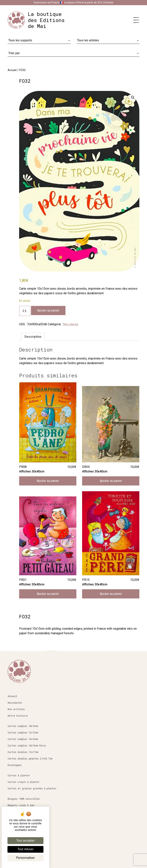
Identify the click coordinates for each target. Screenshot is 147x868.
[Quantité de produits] (25, 311)
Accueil (12, 70)
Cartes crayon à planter (24, 782)
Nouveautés (15, 703)
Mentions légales (19, 848)
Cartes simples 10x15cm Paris (27, 745)
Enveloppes (15, 765)
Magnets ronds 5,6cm (21, 805)
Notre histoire (18, 716)
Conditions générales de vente (28, 842)
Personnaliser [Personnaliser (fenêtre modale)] (25, 858)
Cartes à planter (19, 775)
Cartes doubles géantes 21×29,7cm (30, 758)
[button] (133, 97)
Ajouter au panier (48, 310)
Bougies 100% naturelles (24, 799)
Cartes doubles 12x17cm (23, 752)
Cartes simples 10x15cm (23, 726)
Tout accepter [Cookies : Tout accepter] (25, 841)
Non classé (71, 324)
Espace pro (15, 835)
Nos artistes (16, 709)
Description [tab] (33, 337)
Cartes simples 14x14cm (23, 739)
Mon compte (15, 855)
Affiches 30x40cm (19, 818)
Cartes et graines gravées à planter (32, 788)
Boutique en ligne (20, 829)
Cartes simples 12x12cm (23, 732)
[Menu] (136, 20)
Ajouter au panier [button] (48, 481)
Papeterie (14, 812)
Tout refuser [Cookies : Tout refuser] (25, 849)
